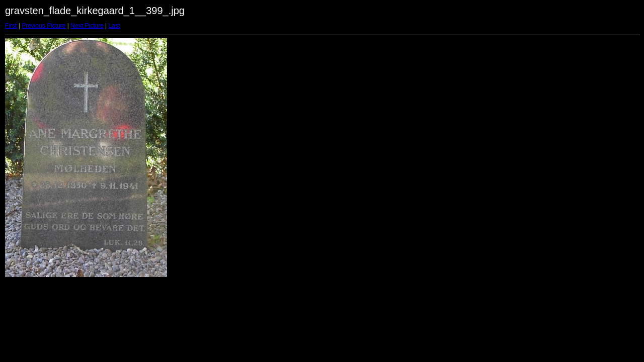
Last (114, 26)
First (11, 26)
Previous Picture (44, 26)
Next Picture (87, 26)
